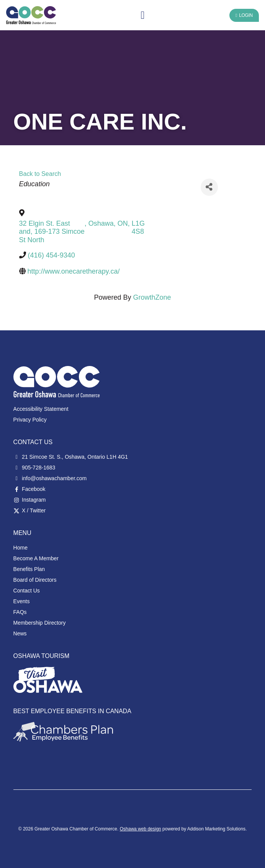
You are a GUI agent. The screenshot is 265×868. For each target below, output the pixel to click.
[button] (142, 15)
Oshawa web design (141, 829)
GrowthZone (152, 297)
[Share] (209, 187)
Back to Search (40, 174)
